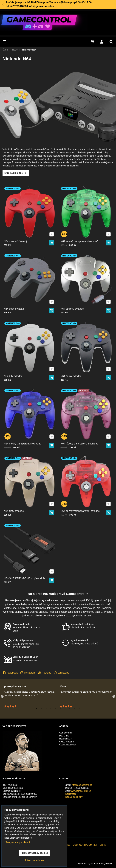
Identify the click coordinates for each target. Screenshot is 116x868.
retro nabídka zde (29, 173)
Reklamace (71, 794)
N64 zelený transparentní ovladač (82, 232)
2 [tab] (41, 708)
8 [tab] (70, 708)
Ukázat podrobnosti (34, 860)
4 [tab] (51, 708)
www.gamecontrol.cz (81, 791)
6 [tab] (60, 708)
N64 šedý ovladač (20, 299)
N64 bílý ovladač (20, 366)
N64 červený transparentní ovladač (82, 501)
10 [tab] (79, 708)
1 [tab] (37, 708)
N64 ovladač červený (21, 232)
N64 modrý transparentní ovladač (25, 434)
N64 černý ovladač (77, 366)
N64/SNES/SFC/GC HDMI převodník (26, 569)
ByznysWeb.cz (106, 864)
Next (114, 697)
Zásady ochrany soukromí (17, 842)
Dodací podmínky (74, 797)
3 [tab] (46, 708)
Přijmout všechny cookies (34, 853)
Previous (2, 697)
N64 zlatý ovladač (20, 501)
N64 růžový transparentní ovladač (82, 434)
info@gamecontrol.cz (82, 785)
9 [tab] (74, 708)
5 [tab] (56, 708)
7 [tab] (65, 708)
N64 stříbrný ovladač (78, 299)
